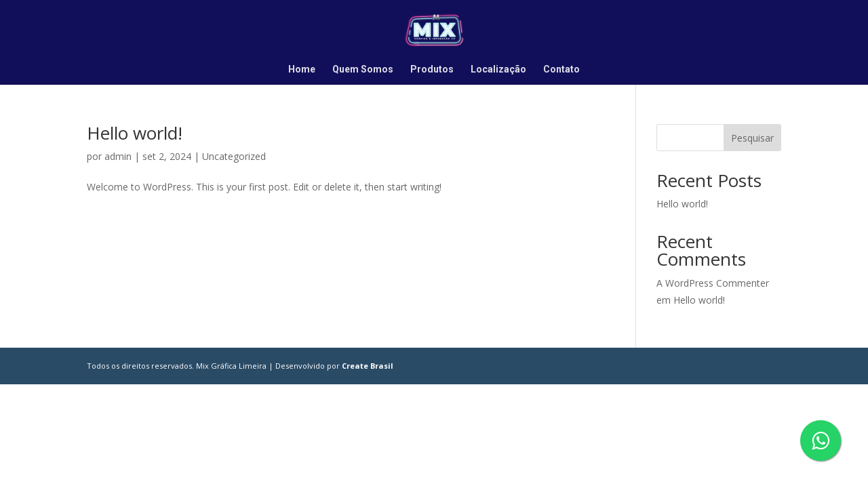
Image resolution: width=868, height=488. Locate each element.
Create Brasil (368, 366)
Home (302, 69)
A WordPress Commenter (713, 283)
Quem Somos (363, 69)
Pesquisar (752, 138)
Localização (498, 69)
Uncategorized (234, 156)
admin (118, 156)
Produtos (432, 69)
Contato (561, 69)
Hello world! (135, 133)
